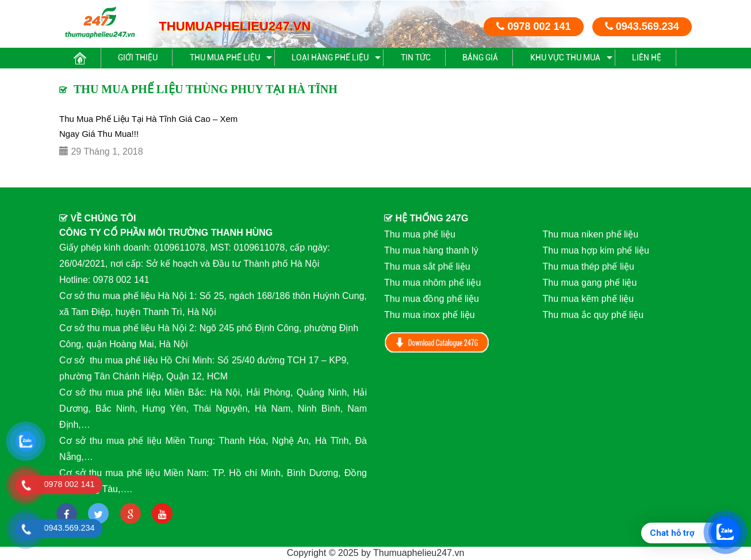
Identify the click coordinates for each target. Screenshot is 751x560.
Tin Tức (416, 57)
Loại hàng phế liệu (330, 57)
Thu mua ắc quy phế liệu (593, 315)
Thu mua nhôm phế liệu (432, 283)
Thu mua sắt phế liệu (427, 266)
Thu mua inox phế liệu (430, 315)
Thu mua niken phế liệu (591, 234)
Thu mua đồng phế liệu (432, 299)
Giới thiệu (138, 57)
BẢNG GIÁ (480, 57)
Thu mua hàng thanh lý (431, 250)
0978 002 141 (533, 26)
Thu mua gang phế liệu (590, 283)
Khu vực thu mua (565, 57)
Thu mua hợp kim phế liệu (596, 250)
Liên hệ (647, 57)
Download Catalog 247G (437, 342)
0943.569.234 (642, 26)
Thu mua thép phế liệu (589, 266)
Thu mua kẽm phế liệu (589, 299)
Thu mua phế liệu (225, 57)
